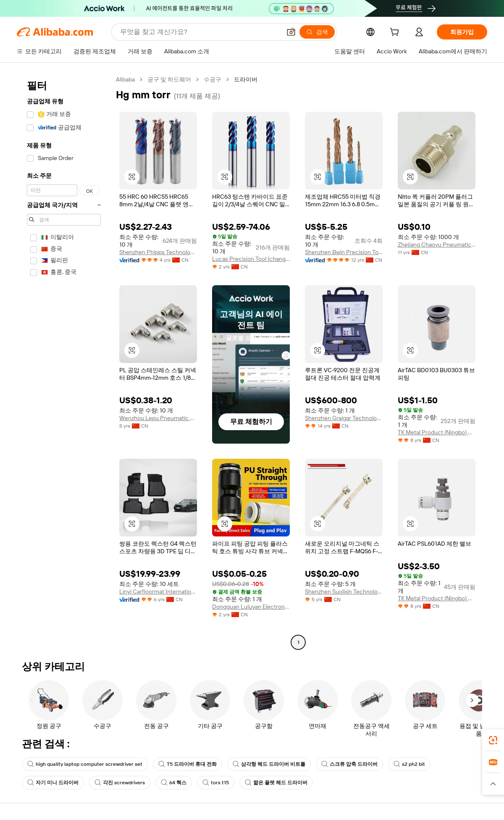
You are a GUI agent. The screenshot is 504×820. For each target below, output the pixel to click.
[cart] (396, 33)
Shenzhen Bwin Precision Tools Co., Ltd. (344, 252)
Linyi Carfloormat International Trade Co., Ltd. (158, 591)
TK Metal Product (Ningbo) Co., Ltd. (437, 432)
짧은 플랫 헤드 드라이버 (276, 783)
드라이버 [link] (246, 79)
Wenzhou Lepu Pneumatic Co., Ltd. (158, 418)
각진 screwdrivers (120, 783)
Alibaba (125, 79)
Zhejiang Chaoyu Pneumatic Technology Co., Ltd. (437, 244)
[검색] (317, 32)
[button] (291, 32)
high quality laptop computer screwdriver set (85, 764)
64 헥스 (174, 783)
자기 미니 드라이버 (53, 783)
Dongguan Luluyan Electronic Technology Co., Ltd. (251, 607)
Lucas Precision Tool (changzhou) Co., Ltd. (251, 259)
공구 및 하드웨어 (169, 79)
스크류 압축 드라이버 (349, 764)
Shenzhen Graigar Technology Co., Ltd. (344, 418)
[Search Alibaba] (200, 32)
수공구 (213, 79)
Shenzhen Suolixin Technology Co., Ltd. (344, 591)
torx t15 (216, 783)
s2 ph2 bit (409, 764)
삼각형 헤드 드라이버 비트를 (269, 764)
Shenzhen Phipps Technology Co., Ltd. (158, 252)
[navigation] (64, 362)
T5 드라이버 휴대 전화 (188, 764)
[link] (493, 740)
